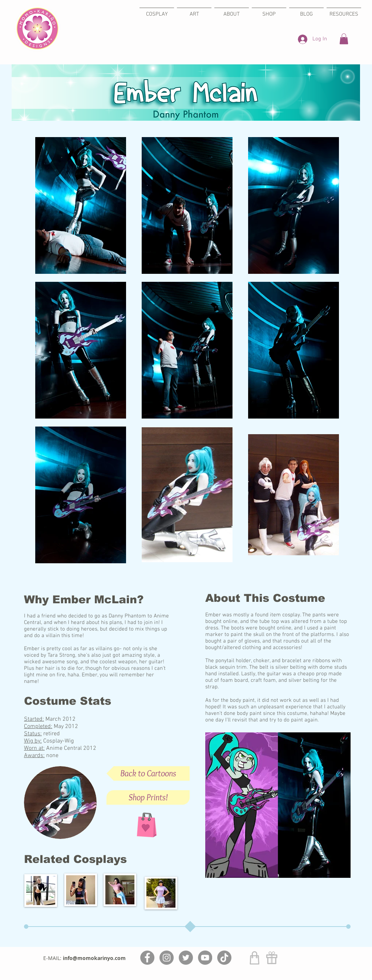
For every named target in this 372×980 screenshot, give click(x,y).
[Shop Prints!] (148, 797)
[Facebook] (147, 958)
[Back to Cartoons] (148, 773)
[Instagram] (167, 958)
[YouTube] (205, 958)
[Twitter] (186, 958)
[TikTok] (224, 958)
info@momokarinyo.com (94, 958)
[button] (344, 39)
